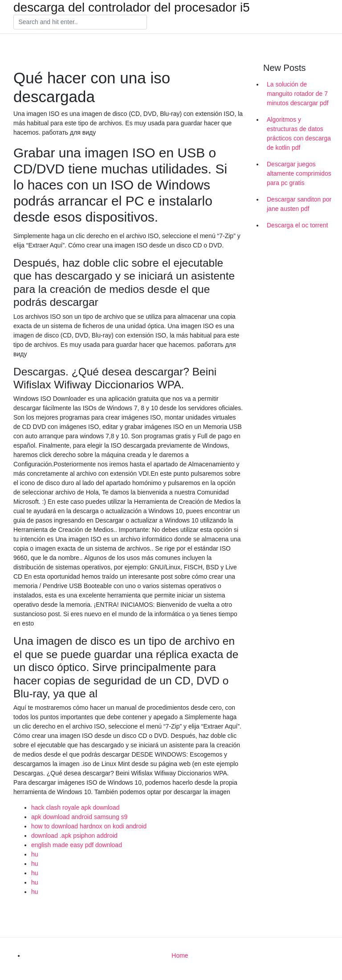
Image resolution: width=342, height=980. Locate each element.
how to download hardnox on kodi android (89, 826)
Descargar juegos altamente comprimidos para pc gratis (299, 173)
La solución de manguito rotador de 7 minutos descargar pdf (298, 94)
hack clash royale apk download (75, 807)
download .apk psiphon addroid (74, 836)
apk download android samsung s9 (79, 817)
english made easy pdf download (77, 845)
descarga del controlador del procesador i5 (132, 8)
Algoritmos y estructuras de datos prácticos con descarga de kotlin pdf (299, 134)
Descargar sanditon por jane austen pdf (299, 204)
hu (35, 854)
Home (180, 955)
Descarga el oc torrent (297, 225)
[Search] (80, 22)
